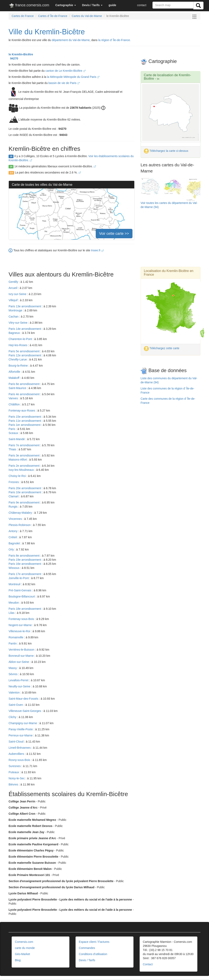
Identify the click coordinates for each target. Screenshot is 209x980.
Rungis (13, 507)
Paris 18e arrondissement (25, 609)
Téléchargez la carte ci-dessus (166, 151)
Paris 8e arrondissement (24, 556)
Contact (148, 964)
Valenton (14, 692)
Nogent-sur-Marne (21, 625)
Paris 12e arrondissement (25, 355)
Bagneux (15, 333)
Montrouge (16, 310)
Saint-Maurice (18, 388)
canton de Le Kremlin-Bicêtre (66, 71)
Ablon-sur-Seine (19, 662)
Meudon (14, 603)
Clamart (14, 496)
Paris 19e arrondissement (25, 560)
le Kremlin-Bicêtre (21, 54)
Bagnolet (15, 543)
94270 (13, 58)
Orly (12, 549)
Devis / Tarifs (87, 960)
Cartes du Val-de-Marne (87, 16)
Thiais (13, 449)
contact (142, 5)
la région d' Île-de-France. (114, 40)
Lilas (12, 613)
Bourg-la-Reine (19, 366)
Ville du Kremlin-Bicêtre (47, 32)
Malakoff (14, 378)
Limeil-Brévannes (20, 748)
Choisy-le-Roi (18, 476)
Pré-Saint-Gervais (20, 590)
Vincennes (16, 519)
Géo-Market (22, 954)
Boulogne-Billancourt (22, 596)
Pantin (13, 643)
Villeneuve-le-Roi (20, 631)
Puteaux (14, 772)
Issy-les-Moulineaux (22, 470)
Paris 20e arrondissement (25, 488)
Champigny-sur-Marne (23, 723)
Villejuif (13, 300)
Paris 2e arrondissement (24, 466)
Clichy (13, 717)
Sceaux (14, 433)
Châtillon (14, 404)
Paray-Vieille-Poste (21, 729)
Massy (13, 668)
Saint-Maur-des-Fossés (24, 699)
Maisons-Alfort (18, 460)
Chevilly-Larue (18, 359)
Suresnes (15, 766)
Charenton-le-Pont (21, 339)
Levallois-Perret (19, 680)
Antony (13, 531)
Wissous (14, 568)
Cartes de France (23, 16)
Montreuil (15, 584)
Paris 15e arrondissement (25, 417)
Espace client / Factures (94, 942)
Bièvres (14, 784)
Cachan (14, 317)
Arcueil (13, 288)
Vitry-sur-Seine (18, 323)
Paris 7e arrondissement (24, 445)
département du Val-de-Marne (71, 40)
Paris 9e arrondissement (24, 502)
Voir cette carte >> (114, 234)
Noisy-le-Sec (17, 778)
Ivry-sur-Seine (18, 294)
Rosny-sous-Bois (20, 760)
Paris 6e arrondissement (24, 384)
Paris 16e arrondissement (25, 564)
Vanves (14, 398)
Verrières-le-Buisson (22, 650)
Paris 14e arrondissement (25, 329)
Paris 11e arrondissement (25, 421)
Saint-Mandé (17, 439)
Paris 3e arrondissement (24, 455)
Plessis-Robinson (20, 525)
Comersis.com (24, 942)
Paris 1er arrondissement (25, 425)
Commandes (87, 948)
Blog (18, 960)
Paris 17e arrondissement (25, 574)
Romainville (16, 637)
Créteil (13, 537)
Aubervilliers (17, 754)
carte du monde (25, 948)
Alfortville (15, 372)
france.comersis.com (29, 6)
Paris (12, 429)
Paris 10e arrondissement (25, 492)
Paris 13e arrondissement (25, 306)
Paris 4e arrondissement (24, 394)
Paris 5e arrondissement (24, 351)
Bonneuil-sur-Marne (22, 656)
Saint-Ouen (16, 705)
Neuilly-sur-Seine (20, 686)
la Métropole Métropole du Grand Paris (73, 77)
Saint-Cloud (16, 742)
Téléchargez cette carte (162, 348)
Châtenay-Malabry (21, 513)
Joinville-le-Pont (19, 578)
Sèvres (13, 674)
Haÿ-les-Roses (18, 345)
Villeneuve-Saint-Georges (25, 711)
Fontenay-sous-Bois (22, 619)
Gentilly (14, 282)
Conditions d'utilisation (93, 954)
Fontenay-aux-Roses (22, 411)
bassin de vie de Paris (64, 83)
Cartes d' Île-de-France (53, 16)
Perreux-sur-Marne (21, 735)
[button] (66, 5)
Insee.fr (97, 250)
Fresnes (14, 482)
